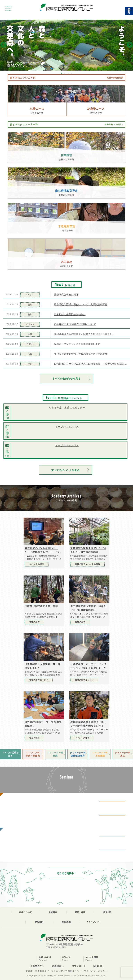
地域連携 (66, 922)
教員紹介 (108, 912)
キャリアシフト (94, 922)
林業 (55, 754)
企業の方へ (58, 966)
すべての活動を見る (10, 754)
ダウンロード (79, 966)
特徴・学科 (80, 912)
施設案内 (39, 922)
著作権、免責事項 (35, 971)
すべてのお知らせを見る (66, 379)
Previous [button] (3, 45)
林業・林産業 (33, 754)
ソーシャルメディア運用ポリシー (64, 971)
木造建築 (100, 754)
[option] (66, 45)
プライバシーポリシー (96, 971)
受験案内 (53, 912)
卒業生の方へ (37, 966)
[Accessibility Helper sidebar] (129, 11)
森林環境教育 (78, 754)
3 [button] (68, 73)
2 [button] (65, 73)
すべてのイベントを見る (65, 470)
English (98, 966)
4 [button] (72, 73)
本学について (25, 912)
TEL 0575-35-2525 (56, 947)
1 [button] (61, 73)
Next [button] (130, 45)
